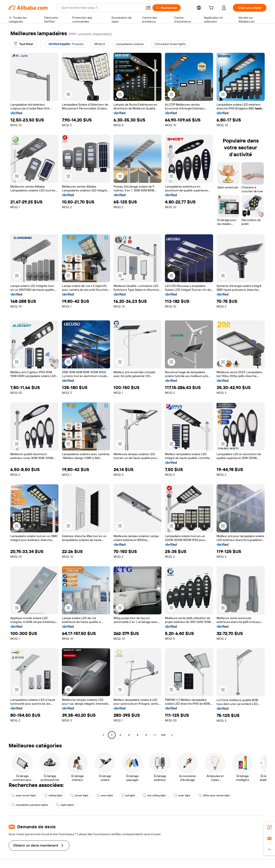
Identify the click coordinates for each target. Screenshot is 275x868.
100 (163, 735)
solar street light (24, 795)
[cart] (212, 8)
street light (79, 795)
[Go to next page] (172, 735)
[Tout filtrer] (24, 44)
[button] (148, 8)
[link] (269, 827)
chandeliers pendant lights (30, 805)
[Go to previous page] (103, 735)
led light (128, 795)
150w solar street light (214, 795)
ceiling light (53, 795)
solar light (182, 795)
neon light (105, 795)
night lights (65, 805)
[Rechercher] (167, 8)
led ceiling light (154, 795)
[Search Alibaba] (102, 8)
